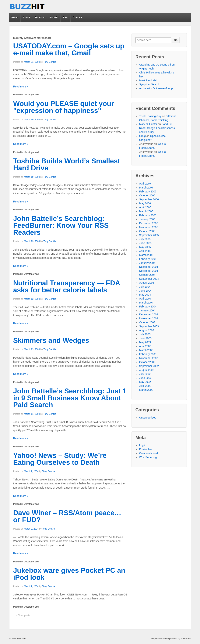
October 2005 (147, 231)
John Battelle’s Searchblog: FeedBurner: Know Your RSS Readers (61, 226)
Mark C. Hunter (148, 124)
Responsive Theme (160, 639)
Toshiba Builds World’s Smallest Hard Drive (67, 164)
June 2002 (145, 378)
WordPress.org (148, 457)
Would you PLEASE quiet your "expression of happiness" (64, 107)
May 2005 (145, 247)
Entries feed (146, 449)
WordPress (186, 639)
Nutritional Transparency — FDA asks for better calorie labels (67, 286)
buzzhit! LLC (22, 639)
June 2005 (145, 243)
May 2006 (145, 203)
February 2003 (148, 354)
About (26, 17)
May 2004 (145, 295)
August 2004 (147, 283)
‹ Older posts (23, 615)
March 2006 (146, 211)
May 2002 (145, 382)
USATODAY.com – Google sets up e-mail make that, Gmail (69, 49)
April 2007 (145, 184)
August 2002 (147, 370)
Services (40, 17)
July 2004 (145, 287)
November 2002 (149, 358)
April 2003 (145, 346)
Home (15, 17)
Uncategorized (31, 95)
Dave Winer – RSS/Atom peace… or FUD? (67, 516)
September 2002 (149, 366)
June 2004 (145, 291)
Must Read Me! (148, 80)
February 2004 (148, 307)
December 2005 (149, 223)
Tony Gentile (50, 62)
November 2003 (149, 318)
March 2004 (146, 303)
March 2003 (146, 350)
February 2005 (148, 259)
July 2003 (145, 334)
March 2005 (146, 255)
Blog (66, 17)
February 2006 (148, 215)
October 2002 (147, 362)
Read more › (21, 86)
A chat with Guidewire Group (156, 88)
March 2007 (146, 188)
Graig (142, 136)
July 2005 (145, 239)
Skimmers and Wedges (51, 340)
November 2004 (149, 271)
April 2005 (145, 251)
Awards (54, 17)
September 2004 (149, 279)
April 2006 (145, 207)
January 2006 (147, 219)
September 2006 (149, 199)
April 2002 (145, 386)
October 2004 (147, 275)
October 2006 (147, 195)
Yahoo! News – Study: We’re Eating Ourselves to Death (60, 459)
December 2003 (149, 314)
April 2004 (145, 299)
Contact (77, 17)
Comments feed (149, 453)
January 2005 (147, 263)
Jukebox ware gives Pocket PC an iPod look (69, 574)
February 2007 (148, 192)
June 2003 (145, 338)
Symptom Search (149, 84)
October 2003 (147, 322)
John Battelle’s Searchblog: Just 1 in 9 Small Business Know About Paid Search (70, 398)
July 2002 (145, 374)
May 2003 (145, 342)
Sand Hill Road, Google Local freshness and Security (157, 128)
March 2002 (146, 390)
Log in (143, 445)
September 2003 (149, 326)
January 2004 (147, 310)
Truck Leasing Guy (150, 116)
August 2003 (147, 330)
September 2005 (149, 235)
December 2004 (149, 267)
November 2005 (149, 227)
